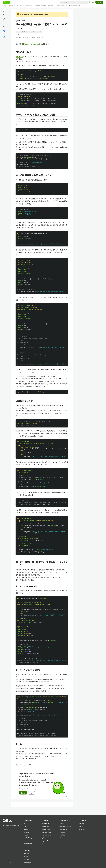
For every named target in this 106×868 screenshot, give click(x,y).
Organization (52, 6)
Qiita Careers (62, 6)
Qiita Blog (26, 859)
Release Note (45, 823)
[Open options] (4, 42)
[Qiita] (6, 2)
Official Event (29, 6)
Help (25, 841)
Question (20, 6)
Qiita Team (81, 823)
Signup (100, 2)
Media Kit (26, 835)
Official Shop (82, 829)
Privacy (26, 829)
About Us (26, 854)
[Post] (4, 26)
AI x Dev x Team (75, 6)
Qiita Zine (81, 826)
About (25, 823)
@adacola (20, 21)
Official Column (40, 6)
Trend (6, 6)
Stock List (12, 6)
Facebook (63, 832)
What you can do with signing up (28, 789)
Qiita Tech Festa (46, 835)
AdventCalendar (23, 32)
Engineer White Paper (48, 841)
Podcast (62, 838)
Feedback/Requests (29, 838)
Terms (25, 826)
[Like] (4, 11)
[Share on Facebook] (4, 31)
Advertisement (28, 844)
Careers (26, 857)
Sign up (23, 793)
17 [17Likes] (4, 14)
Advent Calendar (46, 832)
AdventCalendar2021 (35, 32)
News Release (27, 862)
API (43, 844)
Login (93, 2)
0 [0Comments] (31, 765)
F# (17, 32)
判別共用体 (19, 56)
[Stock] (4, 19)
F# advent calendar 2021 (32, 44)
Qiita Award (45, 838)
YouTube (62, 835)
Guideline (26, 832)
